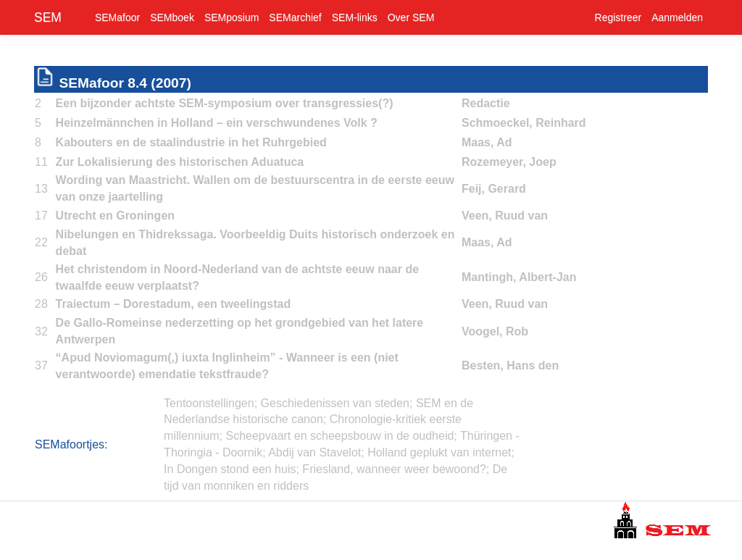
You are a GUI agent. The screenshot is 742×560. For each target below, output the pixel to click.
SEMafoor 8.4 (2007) (125, 83)
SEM (48, 17)
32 (41, 331)
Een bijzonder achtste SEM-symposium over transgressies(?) (225, 103)
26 (41, 277)
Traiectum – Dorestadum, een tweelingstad (174, 304)
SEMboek (172, 17)
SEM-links (355, 17)
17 (41, 216)
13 (41, 189)
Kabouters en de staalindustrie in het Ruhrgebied (191, 142)
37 (41, 365)
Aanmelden (677, 17)
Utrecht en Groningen (115, 216)
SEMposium (232, 17)
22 (41, 242)
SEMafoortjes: (71, 444)
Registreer (618, 17)
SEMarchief (295, 17)
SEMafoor (117, 17)
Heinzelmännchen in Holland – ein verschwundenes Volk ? (217, 123)
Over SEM (411, 17)
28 (41, 304)
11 (41, 162)
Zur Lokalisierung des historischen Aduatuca (180, 162)
